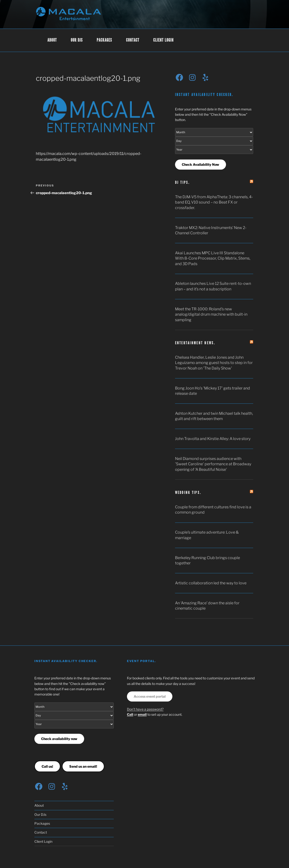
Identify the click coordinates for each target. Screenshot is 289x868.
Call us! (47, 766)
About (52, 40)
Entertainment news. (195, 343)
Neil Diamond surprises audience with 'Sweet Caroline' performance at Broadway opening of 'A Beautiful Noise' (213, 464)
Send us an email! (83, 766)
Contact (133, 40)
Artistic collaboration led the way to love (211, 583)
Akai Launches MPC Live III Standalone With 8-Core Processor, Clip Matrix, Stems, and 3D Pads (213, 258)
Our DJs (77, 40)
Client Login (163, 40)
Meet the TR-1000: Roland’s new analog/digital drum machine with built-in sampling (211, 314)
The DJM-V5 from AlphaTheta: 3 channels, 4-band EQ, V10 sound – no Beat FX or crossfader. (214, 202)
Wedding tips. (188, 493)
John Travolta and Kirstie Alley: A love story (213, 439)
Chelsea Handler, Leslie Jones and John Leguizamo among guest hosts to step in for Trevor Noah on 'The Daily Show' (214, 363)
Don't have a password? (145, 709)
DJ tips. (182, 183)
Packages (104, 40)
